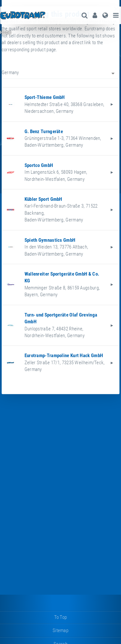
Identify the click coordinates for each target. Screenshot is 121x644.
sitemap (60, 630)
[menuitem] (95, 15)
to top (61, 617)
